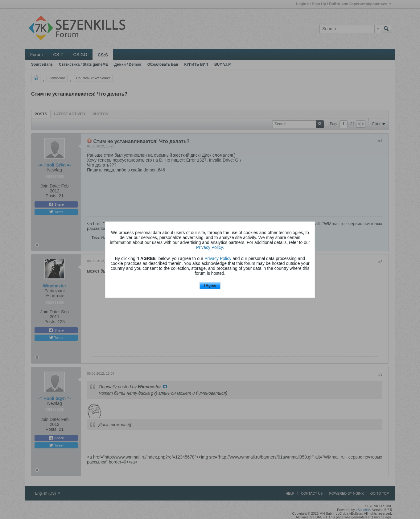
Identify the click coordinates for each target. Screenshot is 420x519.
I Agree (210, 286)
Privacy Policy (209, 247)
